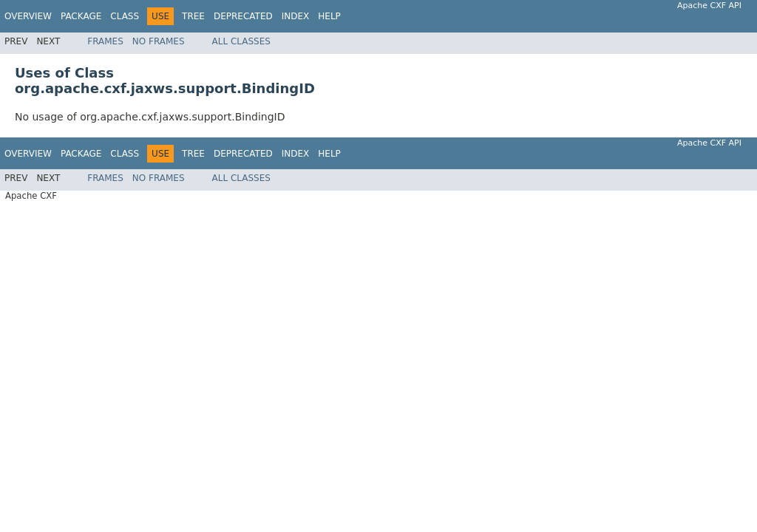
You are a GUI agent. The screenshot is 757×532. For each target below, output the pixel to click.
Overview (28, 16)
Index (296, 16)
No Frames (159, 41)
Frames (105, 41)
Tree (193, 16)
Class (125, 16)
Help (329, 16)
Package (81, 16)
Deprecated (243, 16)
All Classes (241, 41)
